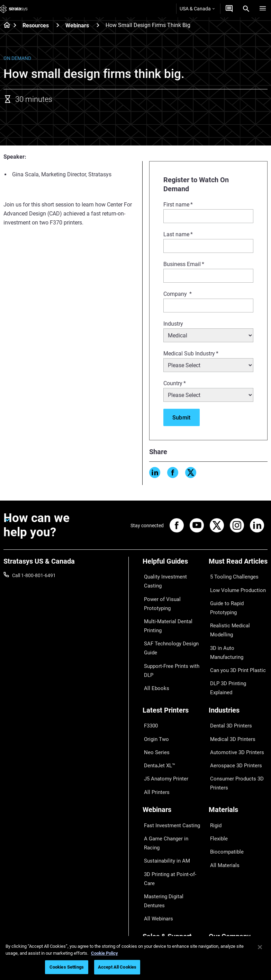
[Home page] (5, 26)
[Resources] (58, 25)
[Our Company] (238, 852)
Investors (219, 924)
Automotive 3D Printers (234, 713)
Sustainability (223, 914)
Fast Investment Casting (169, 773)
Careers (217, 894)
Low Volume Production (234, 585)
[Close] (260, 947)
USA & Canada (197, 9)
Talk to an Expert (160, 894)
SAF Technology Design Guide (168, 628)
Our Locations (224, 884)
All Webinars (156, 833)
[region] (135, 958)
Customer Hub (158, 904)
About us (218, 863)
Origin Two (154, 703)
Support (151, 863)
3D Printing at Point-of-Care (167, 808)
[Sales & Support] (172, 852)
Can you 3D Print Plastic (234, 626)
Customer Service (161, 914)
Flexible (217, 784)
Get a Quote (155, 884)
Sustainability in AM (164, 794)
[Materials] (238, 762)
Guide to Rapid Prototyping (238, 596)
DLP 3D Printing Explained (237, 636)
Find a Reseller (158, 873)
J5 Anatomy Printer (164, 733)
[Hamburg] (263, 9)
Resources (36, 25)
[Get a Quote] (229, 9)
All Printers (154, 743)
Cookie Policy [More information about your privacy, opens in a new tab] (105, 953)
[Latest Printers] (172, 681)
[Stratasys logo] (14, 9)
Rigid (214, 773)
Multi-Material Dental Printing (165, 609)
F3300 (150, 692)
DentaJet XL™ (157, 723)
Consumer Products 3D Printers (234, 738)
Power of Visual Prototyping (159, 590)
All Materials (222, 804)
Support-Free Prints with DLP (169, 647)
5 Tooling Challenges (231, 575)
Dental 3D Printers (228, 692)
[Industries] (238, 681)
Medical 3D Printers (229, 703)
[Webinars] (98, 25)
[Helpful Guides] (172, 564)
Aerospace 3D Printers (233, 723)
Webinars (77, 25)
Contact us (220, 873)
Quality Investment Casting (172, 575)
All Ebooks (154, 662)
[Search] (246, 9)
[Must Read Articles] (238, 564)
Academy (219, 904)
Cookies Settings (67, 967)
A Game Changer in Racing (171, 784)
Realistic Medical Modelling (237, 606)
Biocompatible (224, 794)
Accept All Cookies (117, 967)
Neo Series (154, 713)
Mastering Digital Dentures (171, 823)
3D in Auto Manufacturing (236, 616)
